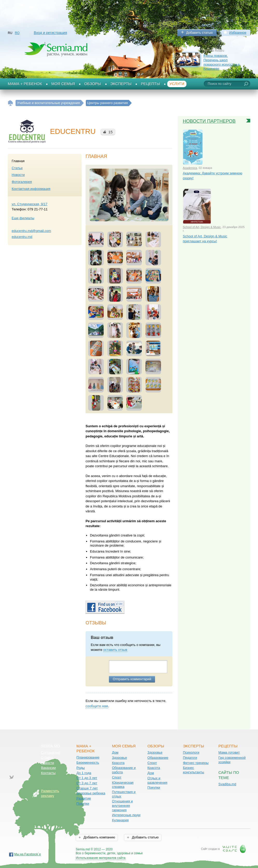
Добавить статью (200, 33)
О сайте (47, 758)
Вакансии (48, 768)
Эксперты (121, 84)
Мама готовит (229, 752)
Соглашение (51, 752)
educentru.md (22, 237)
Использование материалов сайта (101, 858)
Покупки (83, 804)
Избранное (238, 33)
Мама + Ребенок (25, 84)
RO (17, 33)
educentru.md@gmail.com (31, 231)
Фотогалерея (22, 182)
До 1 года (84, 773)
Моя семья (63, 84)
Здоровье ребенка (91, 793)
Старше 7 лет (87, 788)
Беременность (88, 763)
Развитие (84, 798)
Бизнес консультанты (193, 770)
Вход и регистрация (50, 33)
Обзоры (93, 84)
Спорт (117, 777)
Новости (18, 175)
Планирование (88, 757)
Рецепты (150, 84)
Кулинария (120, 820)
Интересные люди (126, 815)
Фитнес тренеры (196, 763)
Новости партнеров (209, 121)
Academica (190, 168)
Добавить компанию (99, 837)
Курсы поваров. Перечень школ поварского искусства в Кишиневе (222, 62)
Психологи (191, 752)
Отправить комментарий (132, 679)
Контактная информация (31, 189)
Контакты (48, 773)
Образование (158, 758)
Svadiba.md (227, 784)
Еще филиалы (23, 218)
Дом (115, 752)
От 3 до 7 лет (87, 783)
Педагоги (190, 758)
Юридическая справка (123, 785)
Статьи (17, 168)
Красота (118, 763)
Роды (81, 768)
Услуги (177, 84)
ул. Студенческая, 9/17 (30, 204)
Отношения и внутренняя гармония (123, 805)
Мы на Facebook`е (28, 854)
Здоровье (120, 758)
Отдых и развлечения (158, 780)
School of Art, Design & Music (202, 227)
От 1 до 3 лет (87, 778)
